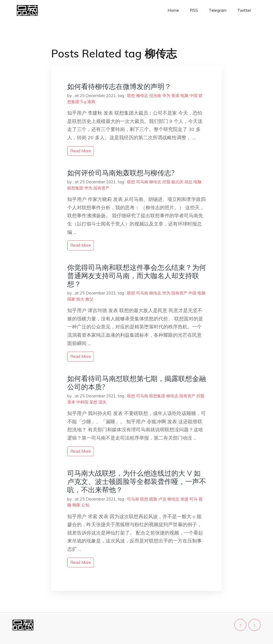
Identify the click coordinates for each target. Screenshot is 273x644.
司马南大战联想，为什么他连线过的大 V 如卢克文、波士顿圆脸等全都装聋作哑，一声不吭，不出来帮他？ (137, 481)
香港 (175, 96)
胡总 (188, 182)
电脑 (184, 96)
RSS (194, 10)
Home (173, 10)
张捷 (184, 499)
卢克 (162, 499)
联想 (131, 96)
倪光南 (155, 96)
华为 (166, 96)
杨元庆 (177, 182)
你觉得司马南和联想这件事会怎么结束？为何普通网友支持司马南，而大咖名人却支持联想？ (137, 276)
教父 (89, 299)
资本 (71, 402)
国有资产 (101, 188)
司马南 (142, 182)
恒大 (80, 299)
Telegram (218, 10)
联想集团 (75, 188)
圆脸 (153, 499)
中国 (193, 96)
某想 (93, 402)
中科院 (82, 402)
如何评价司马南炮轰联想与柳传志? (121, 173)
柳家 (76, 505)
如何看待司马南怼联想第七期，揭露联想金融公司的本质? (137, 383)
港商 (91, 102)
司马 (193, 499)
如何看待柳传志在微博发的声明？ (119, 86)
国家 (71, 299)
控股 (166, 182)
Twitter (244, 10)
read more (81, 151)
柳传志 (142, 96)
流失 (102, 402)
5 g (83, 102)
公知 (85, 505)
